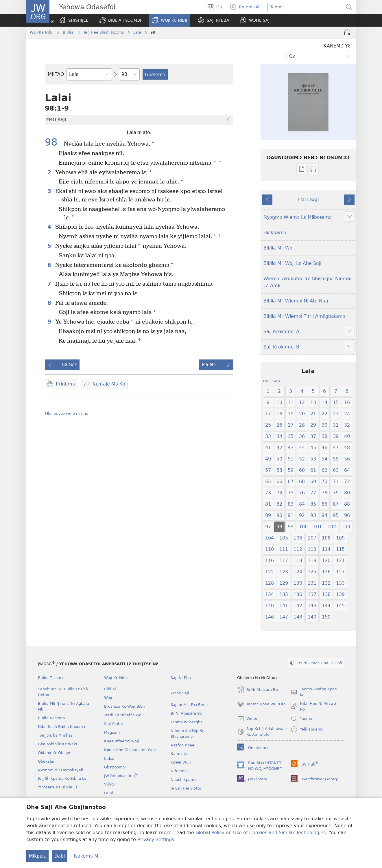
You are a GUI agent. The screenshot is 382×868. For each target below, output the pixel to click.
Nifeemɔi (179, 771)
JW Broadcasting (121, 776)
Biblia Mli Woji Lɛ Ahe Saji (292, 263)
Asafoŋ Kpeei (183, 745)
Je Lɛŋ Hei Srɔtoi (186, 788)
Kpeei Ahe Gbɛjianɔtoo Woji (130, 750)
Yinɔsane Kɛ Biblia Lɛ (58, 787)
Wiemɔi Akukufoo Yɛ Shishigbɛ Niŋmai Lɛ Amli (307, 282)
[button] (120, 20)
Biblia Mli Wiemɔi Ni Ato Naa (296, 301)
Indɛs (109, 758)
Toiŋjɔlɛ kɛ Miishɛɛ (55, 735)
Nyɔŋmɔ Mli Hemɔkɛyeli (61, 770)
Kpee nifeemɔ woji (122, 741)
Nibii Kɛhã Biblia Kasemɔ (61, 727)
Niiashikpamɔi (184, 780)
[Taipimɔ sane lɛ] (306, 7)
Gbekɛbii (46, 761)
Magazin (112, 732)
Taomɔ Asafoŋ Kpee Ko (314, 692)
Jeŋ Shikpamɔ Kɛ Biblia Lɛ (62, 778)
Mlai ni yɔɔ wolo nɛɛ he (67, 413)
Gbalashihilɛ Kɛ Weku (58, 744)
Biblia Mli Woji (279, 248)
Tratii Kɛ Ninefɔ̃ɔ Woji (124, 715)
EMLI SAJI (308, 200)
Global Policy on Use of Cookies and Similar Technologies (261, 833)
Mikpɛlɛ (37, 856)
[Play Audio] (347, 32)
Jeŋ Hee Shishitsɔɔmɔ (104, 32)
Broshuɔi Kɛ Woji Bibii (124, 706)
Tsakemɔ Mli (87, 856)
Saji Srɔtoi (114, 724)
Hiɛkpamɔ (275, 233)
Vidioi (109, 784)
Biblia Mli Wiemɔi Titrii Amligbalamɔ (304, 316)
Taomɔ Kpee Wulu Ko (261, 704)
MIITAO (56, 74)
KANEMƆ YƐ (337, 46)
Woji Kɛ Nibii (42, 32)
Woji (108, 698)
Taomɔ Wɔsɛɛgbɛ (187, 722)
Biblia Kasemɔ (51, 718)
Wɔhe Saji (180, 693)
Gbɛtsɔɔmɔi (115, 767)
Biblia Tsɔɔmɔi (51, 678)
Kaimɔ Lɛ (179, 754)
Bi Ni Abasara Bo (186, 713)
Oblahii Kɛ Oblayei (55, 753)
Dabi (60, 856)
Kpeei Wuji (181, 762)
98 (54, 142)
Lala (137, 32)
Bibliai (69, 32)
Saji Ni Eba (181, 678)
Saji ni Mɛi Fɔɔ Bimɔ (189, 705)
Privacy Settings (156, 839)
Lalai (109, 793)
